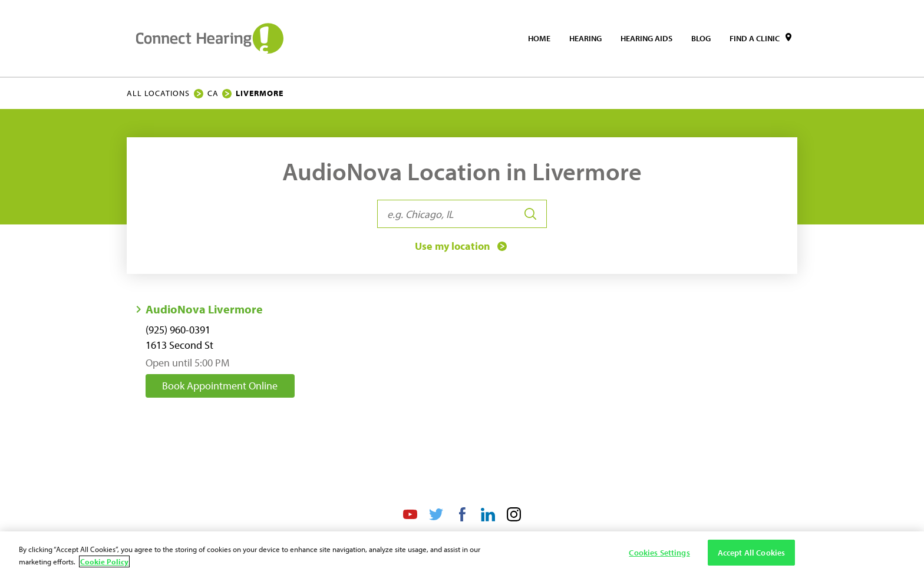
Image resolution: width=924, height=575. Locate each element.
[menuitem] (539, 38)
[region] (462, 553)
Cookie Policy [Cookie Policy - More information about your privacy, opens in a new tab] (104, 561)
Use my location (462, 246)
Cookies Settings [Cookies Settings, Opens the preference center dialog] (659, 553)
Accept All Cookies (752, 553)
